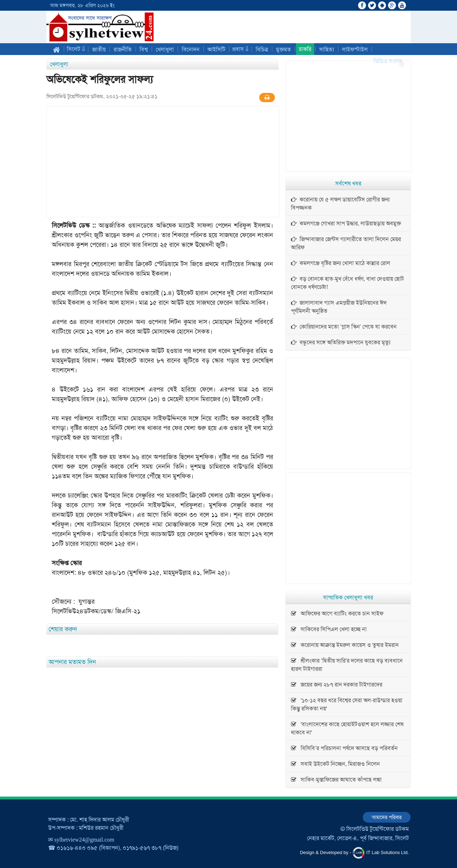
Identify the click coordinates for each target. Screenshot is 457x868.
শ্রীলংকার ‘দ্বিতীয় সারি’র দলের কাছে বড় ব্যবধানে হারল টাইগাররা (347, 665)
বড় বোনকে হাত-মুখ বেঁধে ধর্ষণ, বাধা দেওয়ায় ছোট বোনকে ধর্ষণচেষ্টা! (347, 283)
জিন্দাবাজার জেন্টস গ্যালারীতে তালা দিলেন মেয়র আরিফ (346, 243)
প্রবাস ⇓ (240, 49)
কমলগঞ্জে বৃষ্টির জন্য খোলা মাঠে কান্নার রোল (341, 263)
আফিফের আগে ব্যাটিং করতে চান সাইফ (337, 613)
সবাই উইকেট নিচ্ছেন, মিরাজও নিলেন (335, 764)
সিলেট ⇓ (76, 49)
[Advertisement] (163, 161)
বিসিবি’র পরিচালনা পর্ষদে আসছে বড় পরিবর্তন (344, 748)
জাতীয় (99, 49)
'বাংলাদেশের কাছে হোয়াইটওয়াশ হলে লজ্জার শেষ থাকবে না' (347, 728)
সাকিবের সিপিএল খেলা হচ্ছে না (329, 629)
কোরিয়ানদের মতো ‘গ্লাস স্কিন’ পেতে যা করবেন (344, 327)
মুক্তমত (283, 49)
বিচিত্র (262, 49)
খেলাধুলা (165, 49)
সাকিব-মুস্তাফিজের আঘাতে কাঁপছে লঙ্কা (336, 780)
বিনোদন (191, 49)
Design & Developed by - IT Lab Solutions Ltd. (354, 853)
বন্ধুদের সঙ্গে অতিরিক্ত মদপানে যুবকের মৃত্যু (341, 342)
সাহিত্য (327, 49)
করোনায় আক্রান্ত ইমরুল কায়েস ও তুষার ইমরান (345, 645)
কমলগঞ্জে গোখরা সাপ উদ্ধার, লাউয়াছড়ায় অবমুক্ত (346, 223)
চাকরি (305, 49)
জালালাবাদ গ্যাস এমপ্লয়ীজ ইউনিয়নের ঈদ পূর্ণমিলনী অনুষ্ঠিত (339, 307)
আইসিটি (216, 49)
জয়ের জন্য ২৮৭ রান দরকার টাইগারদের (337, 685)
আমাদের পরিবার (387, 817)
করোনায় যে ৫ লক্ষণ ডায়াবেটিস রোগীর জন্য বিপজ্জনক (340, 204)
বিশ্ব (144, 49)
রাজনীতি (123, 49)
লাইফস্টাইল (355, 49)
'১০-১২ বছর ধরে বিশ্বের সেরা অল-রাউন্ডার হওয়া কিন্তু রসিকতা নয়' (347, 704)
